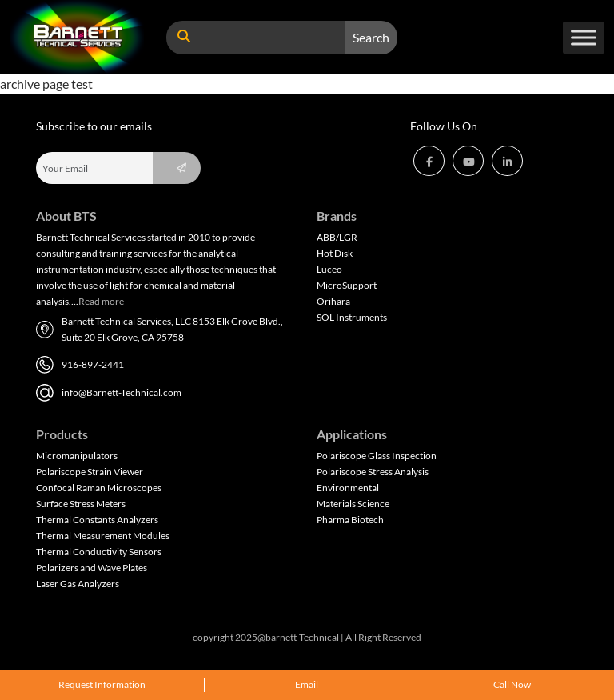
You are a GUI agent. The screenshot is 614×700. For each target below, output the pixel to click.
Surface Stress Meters (81, 504)
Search (371, 37)
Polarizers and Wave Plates (92, 568)
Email (307, 684)
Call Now (512, 684)
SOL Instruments (352, 317)
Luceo (329, 269)
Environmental (348, 488)
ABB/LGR (337, 237)
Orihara (333, 301)
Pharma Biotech (350, 520)
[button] (429, 161)
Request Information (102, 684)
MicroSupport (347, 285)
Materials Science (353, 504)
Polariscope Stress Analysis (373, 472)
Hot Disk (335, 253)
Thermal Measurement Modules (103, 536)
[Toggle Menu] (584, 37)
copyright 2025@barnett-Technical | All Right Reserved (307, 637)
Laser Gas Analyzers (78, 584)
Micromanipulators (77, 456)
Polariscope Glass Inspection (377, 456)
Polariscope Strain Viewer (90, 472)
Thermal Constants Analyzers (97, 520)
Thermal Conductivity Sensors (99, 552)
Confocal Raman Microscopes (99, 488)
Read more (101, 301)
